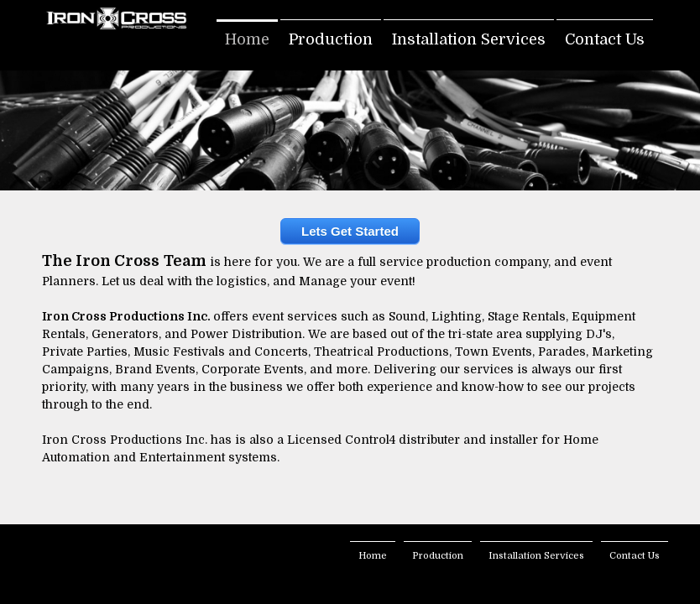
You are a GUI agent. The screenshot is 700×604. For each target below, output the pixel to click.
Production (331, 39)
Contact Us (605, 39)
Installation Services (469, 39)
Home (247, 39)
